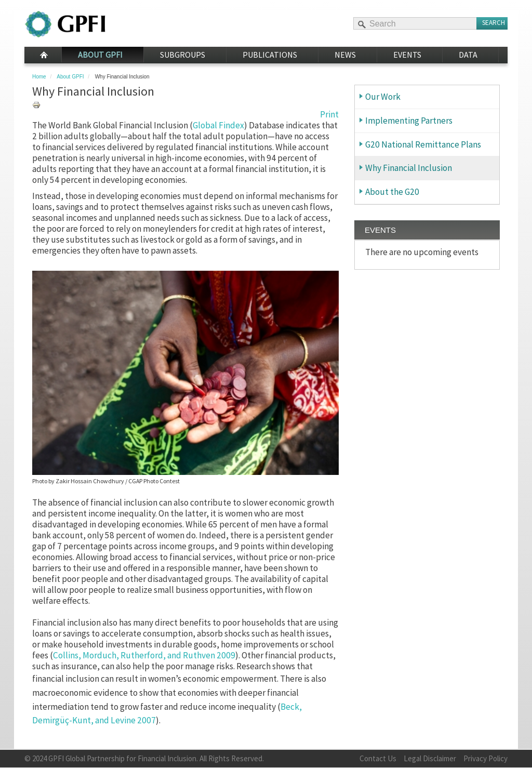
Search (494, 23)
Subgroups (183, 55)
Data (468, 55)
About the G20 (392, 192)
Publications (270, 55)
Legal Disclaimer (430, 758)
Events (407, 55)
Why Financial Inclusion (409, 168)
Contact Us (378, 758)
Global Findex (218, 125)
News (345, 55)
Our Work (383, 97)
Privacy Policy (486, 758)
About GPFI (100, 55)
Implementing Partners (409, 121)
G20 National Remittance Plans (423, 144)
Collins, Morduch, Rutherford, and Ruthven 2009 (144, 655)
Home (43, 55)
